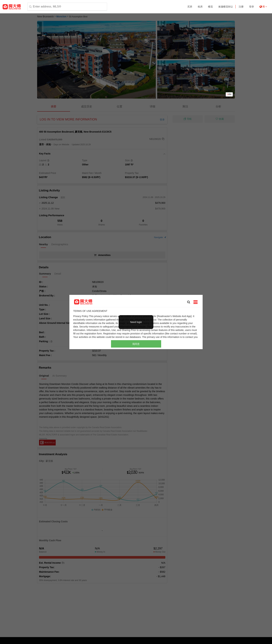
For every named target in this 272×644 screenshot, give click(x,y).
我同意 (136, 344)
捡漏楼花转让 (226, 7)
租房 (200, 7)
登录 (252, 7)
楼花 (210, 7)
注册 (241, 7)
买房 (190, 7)
